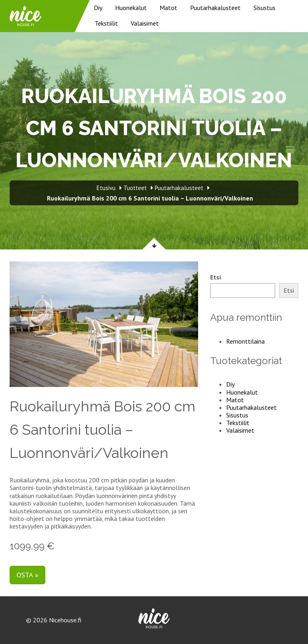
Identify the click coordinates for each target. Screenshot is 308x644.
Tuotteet (135, 188)
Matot (168, 8)
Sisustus (264, 8)
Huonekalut (131, 8)
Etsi (216, 277)
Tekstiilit (106, 23)
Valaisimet (145, 23)
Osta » (27, 575)
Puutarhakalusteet (215, 8)
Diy (98, 8)
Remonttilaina (245, 341)
